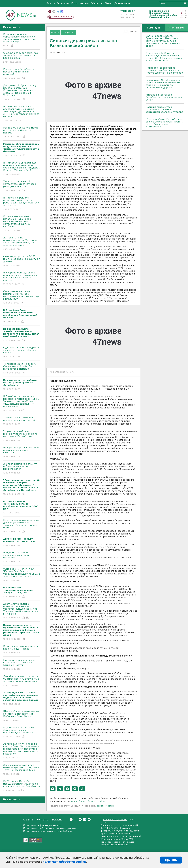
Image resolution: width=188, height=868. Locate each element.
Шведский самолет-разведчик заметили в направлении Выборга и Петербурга (22, 716)
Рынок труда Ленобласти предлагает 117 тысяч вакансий (22, 74)
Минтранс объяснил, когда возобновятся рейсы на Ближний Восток (22, 665)
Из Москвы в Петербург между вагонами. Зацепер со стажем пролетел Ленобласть (22, 786)
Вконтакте (71, 819)
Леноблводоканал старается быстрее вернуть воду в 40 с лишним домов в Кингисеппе (22, 681)
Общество (97, 3)
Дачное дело (122, 3)
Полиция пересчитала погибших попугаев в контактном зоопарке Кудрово (164, 110)
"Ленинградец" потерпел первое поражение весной (22, 421)
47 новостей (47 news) (115, 820)
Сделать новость (62, 17)
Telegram (85, 819)
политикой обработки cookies (65, 862)
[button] (53, 789)
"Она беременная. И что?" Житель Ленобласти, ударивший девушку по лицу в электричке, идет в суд (22, 575)
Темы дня (153, 28)
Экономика (63, 3)
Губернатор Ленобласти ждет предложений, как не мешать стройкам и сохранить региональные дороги (164, 84)
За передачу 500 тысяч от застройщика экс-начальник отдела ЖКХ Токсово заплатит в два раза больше (165, 57)
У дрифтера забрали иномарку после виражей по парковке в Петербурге (22, 436)
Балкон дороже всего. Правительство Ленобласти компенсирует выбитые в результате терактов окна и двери (163, 41)
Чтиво (109, 3)
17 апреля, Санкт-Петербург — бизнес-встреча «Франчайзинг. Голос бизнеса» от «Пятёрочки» (164, 123)
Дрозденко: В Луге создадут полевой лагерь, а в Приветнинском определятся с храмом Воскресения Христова (22, 93)
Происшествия (80, 3)
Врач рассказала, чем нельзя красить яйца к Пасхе (22, 650)
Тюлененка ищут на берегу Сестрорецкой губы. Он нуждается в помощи (22, 369)
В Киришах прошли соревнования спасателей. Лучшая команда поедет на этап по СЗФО (22, 40)
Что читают (176, 28)
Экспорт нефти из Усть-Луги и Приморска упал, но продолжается (22, 469)
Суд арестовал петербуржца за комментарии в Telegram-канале (22, 352)
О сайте (28, 820)
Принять (171, 860)
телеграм (58, 12)
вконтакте (54, 12)
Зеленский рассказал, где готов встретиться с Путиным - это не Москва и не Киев (22, 770)
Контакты (43, 820)
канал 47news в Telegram (84, 801)
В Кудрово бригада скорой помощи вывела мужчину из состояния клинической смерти (22, 279)
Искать (185, 3)
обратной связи (105, 806)
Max (89, 819)
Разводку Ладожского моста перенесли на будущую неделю (22, 132)
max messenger (62, 12)
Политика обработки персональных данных (50, 828)
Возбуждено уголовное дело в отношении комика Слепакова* (22, 452)
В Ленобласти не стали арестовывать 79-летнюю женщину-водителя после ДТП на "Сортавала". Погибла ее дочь (22, 114)
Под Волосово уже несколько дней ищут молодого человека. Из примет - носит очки (22, 526)
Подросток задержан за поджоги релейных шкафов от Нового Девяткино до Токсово (164, 70)
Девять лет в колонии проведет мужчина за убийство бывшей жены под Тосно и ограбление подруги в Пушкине (22, 611)
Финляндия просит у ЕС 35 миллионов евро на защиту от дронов (22, 261)
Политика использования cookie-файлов (47, 831)
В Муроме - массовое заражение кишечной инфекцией (22, 557)
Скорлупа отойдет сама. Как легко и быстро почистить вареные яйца (22, 58)
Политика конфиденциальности (42, 825)
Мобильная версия (50, 12)
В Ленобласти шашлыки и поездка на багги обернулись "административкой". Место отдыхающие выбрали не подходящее (22, 404)
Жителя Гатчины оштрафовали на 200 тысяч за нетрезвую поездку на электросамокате (22, 244)
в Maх (103, 801)
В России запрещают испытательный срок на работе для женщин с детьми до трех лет (22, 204)
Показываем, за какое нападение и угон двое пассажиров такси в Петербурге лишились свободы (22, 224)
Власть (51, 3)
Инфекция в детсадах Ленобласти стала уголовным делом (164, 97)
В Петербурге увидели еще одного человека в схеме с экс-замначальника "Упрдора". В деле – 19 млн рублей (22, 169)
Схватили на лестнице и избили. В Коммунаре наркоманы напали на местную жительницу (22, 297)
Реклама (57, 820)
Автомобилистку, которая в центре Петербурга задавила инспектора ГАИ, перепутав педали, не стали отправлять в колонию (22, 751)
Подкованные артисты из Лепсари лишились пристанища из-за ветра (22, 732)
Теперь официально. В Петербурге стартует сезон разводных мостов (22, 186)
